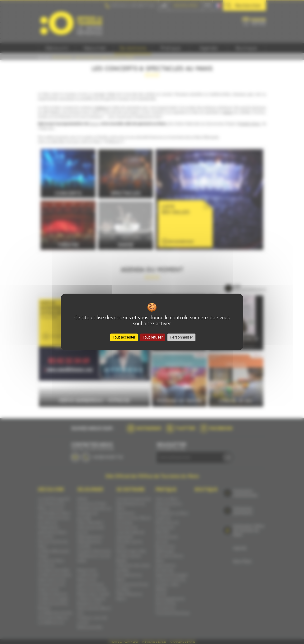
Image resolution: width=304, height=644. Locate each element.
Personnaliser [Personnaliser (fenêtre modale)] (181, 337)
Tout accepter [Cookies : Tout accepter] (124, 337)
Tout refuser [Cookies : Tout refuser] (152, 337)
